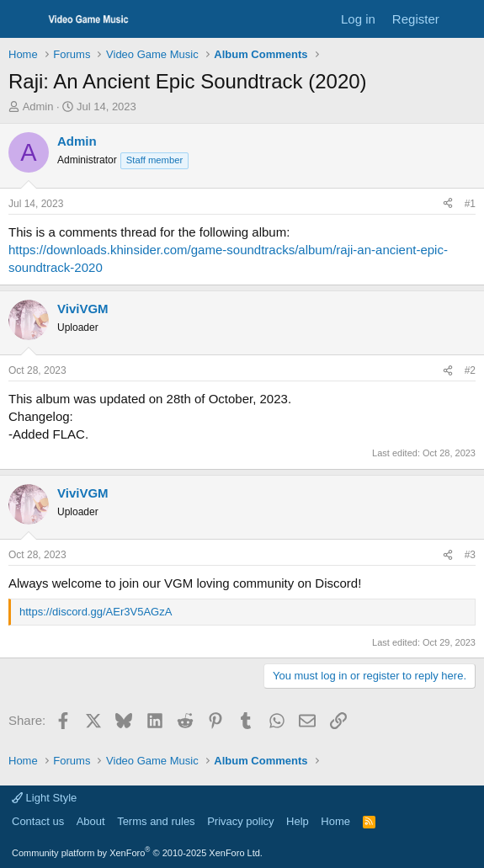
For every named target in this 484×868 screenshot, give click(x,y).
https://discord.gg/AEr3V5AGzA (96, 612)
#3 (470, 555)
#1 (470, 204)
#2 (470, 370)
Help (298, 821)
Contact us (38, 821)
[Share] (448, 204)
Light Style (44, 798)
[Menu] (23, 19)
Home (335, 821)
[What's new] (464, 19)
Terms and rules (156, 821)
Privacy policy (240, 821)
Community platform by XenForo (137, 853)
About (91, 821)
